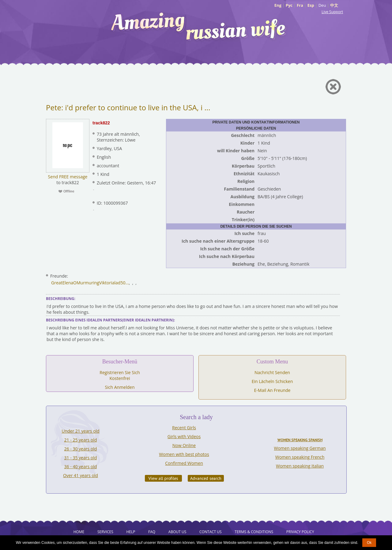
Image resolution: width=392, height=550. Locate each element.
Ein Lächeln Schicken (272, 381)
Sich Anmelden (120, 387)
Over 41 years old (81, 475)
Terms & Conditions (254, 532)
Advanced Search (206, 478)
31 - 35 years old (81, 458)
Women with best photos (184, 454)
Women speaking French (300, 457)
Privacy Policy (300, 532)
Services (105, 532)
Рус (289, 5)
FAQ (152, 532)
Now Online (184, 445)
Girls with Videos (184, 436)
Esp (311, 5)
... (127, 283)
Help (131, 532)
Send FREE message (68, 177)
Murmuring (88, 283)
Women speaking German (300, 448)
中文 (334, 5)
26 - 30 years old (81, 449)
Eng (278, 5)
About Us (177, 532)
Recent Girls (184, 428)
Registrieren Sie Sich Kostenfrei (120, 375)
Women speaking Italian (300, 466)
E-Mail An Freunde (272, 390)
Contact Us (211, 532)
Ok (369, 543)
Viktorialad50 (112, 283)
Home (79, 532)
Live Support (332, 12)
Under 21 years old (80, 431)
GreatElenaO (64, 283)
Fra (300, 5)
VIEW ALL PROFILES (163, 478)
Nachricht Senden (272, 372)
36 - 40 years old (81, 467)
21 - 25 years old (81, 440)
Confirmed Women (184, 463)
